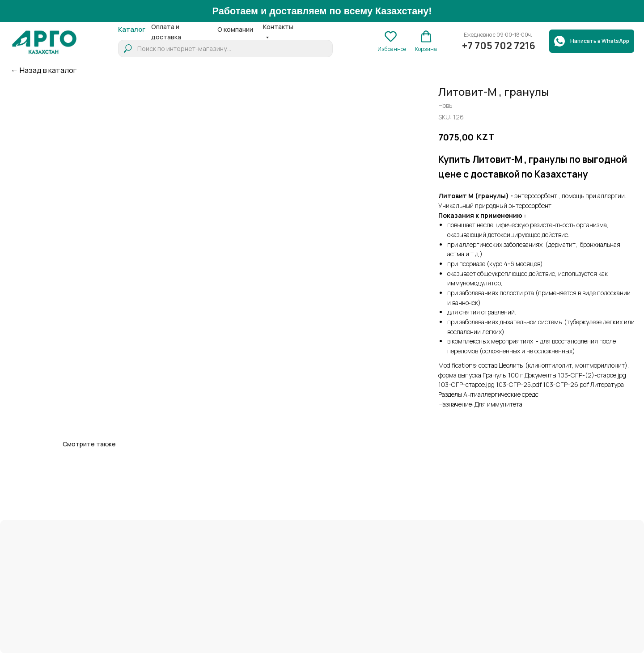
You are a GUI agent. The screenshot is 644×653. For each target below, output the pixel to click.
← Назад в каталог (44, 70)
